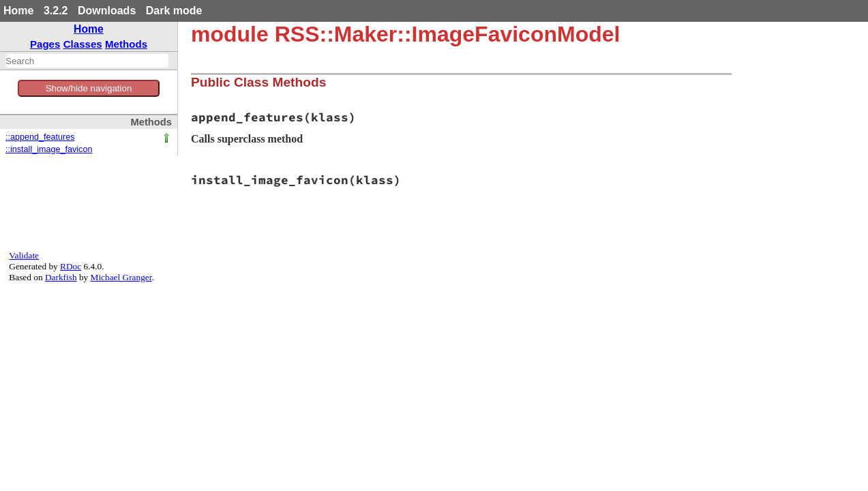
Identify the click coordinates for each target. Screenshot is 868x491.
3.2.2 (56, 11)
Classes (83, 44)
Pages (45, 44)
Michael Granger (121, 277)
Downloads (107, 11)
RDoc (71, 266)
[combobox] (87, 61)
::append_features (40, 137)
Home (18, 11)
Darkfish (61, 277)
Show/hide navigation (89, 88)
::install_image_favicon (49, 149)
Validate (24, 255)
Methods (126, 44)
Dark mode (174, 11)
